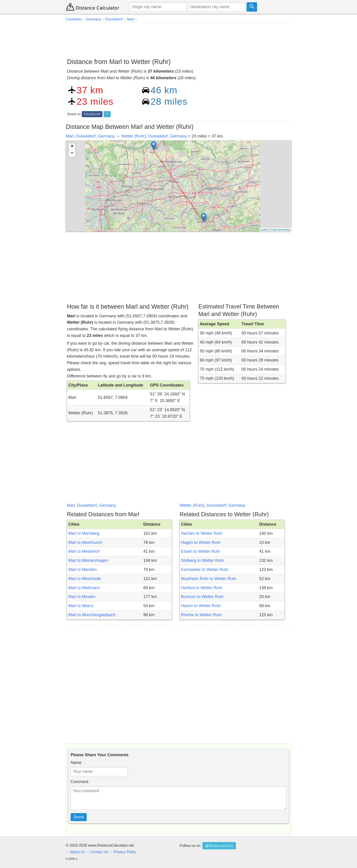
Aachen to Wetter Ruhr (202, 533)
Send (79, 817)
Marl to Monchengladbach (92, 615)
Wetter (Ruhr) (134, 136)
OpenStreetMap (281, 230)
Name (76, 763)
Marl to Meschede (85, 579)
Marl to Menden (83, 570)
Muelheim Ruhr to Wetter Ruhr (209, 579)
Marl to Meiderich (84, 551)
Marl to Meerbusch (85, 542)
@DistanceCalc (219, 846)
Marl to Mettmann (84, 588)
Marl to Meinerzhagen (88, 560)
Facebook (92, 114)
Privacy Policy (125, 852)
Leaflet (264, 230)
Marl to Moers (81, 606)
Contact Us (99, 852)
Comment (79, 782)
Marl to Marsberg (84, 533)
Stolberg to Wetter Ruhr (203, 560)
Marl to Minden (82, 597)
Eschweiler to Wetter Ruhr (205, 570)
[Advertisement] (178, 39)
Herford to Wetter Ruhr (202, 588)
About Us (78, 852)
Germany (106, 136)
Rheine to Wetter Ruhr (201, 615)
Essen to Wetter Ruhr (201, 551)
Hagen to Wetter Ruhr (201, 542)
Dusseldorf (86, 136)
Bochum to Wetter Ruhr (202, 597)
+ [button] (72, 147)
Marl (70, 136)
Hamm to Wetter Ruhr (201, 606)
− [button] (72, 153)
